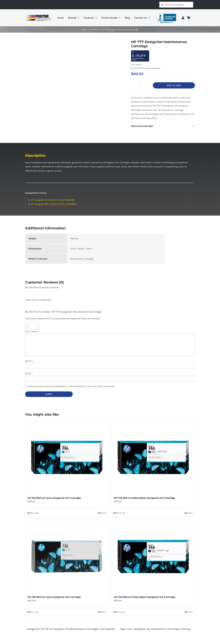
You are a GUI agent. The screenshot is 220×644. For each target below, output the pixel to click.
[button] (163, 126)
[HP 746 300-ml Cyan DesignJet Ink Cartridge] (67, 457)
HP (42, 629)
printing (185, 629)
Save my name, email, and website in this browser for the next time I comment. (72, 386)
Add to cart (174, 85)
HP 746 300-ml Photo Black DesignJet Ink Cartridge (145, 597)
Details (103, 513)
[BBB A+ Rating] (166, 12)
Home (85, 30)
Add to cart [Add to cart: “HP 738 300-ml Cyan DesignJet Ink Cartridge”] (34, 612)
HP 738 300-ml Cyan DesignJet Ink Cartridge (54, 597)
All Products (95, 30)
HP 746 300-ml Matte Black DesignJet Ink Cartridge (144, 498)
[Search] (162, 5)
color (130, 629)
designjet (140, 629)
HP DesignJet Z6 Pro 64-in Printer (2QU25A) (53, 200)
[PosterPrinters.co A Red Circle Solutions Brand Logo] (38, 16)
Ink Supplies (107, 629)
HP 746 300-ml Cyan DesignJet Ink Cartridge (54, 498)
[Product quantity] (141, 85)
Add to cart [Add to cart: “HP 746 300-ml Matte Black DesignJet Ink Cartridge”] (120, 513)
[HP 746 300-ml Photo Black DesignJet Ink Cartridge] (153, 557)
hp (148, 629)
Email (29, 374)
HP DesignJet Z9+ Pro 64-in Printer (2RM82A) (54, 204)
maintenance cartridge (165, 629)
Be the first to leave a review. (146, 68)
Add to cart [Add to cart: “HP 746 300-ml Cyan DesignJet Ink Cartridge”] (34, 513)
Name (29, 361)
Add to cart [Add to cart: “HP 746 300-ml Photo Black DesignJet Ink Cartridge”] (120, 612)
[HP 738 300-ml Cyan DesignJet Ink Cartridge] (67, 557)
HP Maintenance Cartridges (82, 629)
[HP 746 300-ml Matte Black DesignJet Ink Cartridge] (153, 457)
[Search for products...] (176, 5)
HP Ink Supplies (55, 629)
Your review (32, 331)
